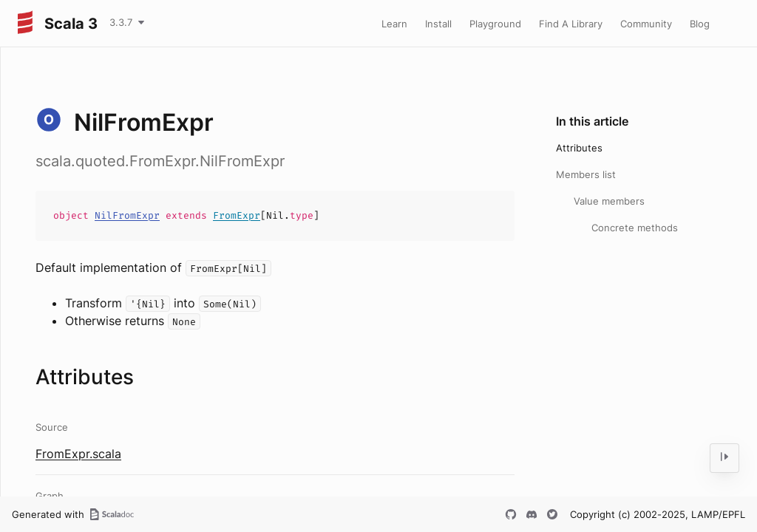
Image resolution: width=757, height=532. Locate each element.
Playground (495, 24)
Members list (586, 174)
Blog (700, 24)
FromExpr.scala (78, 454)
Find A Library (571, 24)
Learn (394, 24)
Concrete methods (635, 228)
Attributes (579, 148)
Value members (609, 201)
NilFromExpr (127, 215)
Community (646, 24)
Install (438, 24)
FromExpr (237, 215)
